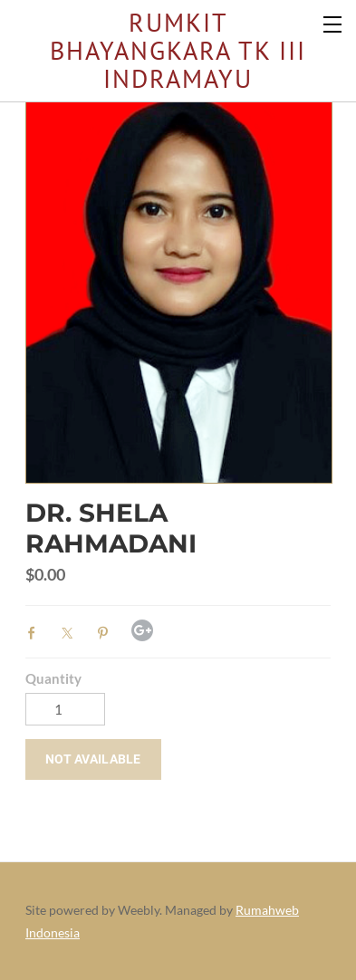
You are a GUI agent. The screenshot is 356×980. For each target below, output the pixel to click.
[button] (93, 759)
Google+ (142, 630)
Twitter (72, 633)
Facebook (36, 633)
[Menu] (333, 23)
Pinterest (107, 633)
